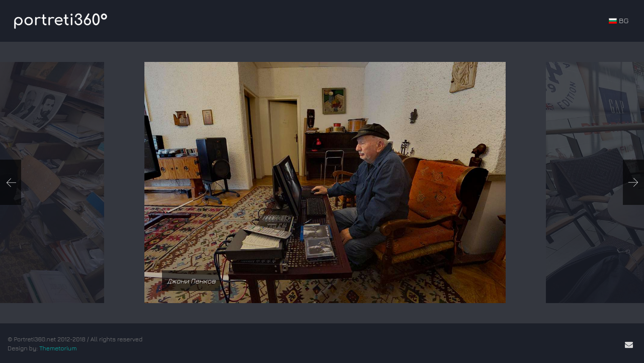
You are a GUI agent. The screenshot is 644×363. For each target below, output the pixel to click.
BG (619, 20)
